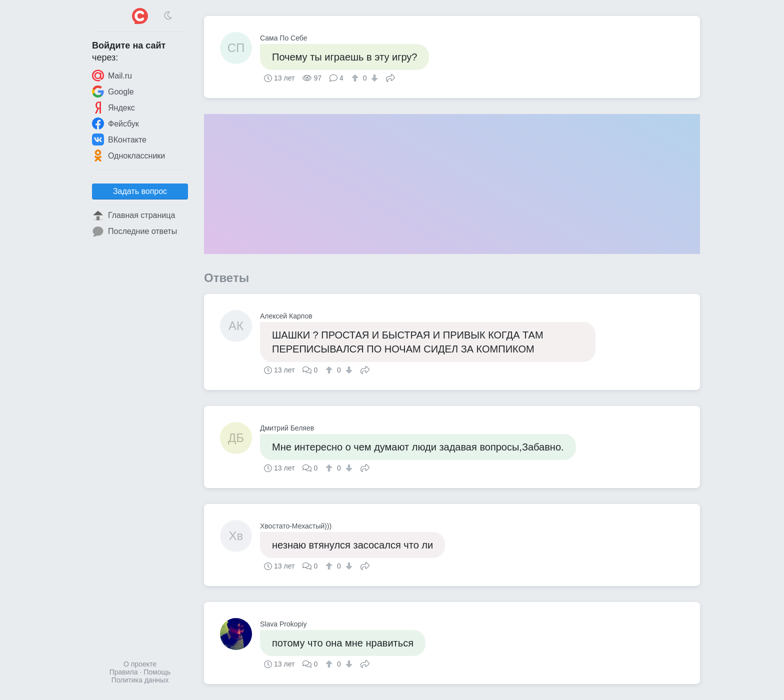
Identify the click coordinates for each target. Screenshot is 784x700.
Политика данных (140, 680)
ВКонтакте (119, 139)
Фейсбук (115, 123)
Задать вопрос (140, 191)
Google (113, 91)
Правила (124, 672)
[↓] (373, 78)
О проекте (140, 664)
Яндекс (113, 107)
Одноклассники (128, 155)
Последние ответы (134, 231)
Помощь (157, 672)
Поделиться (390, 77)
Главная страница (133, 215)
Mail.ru (112, 75)
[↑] (356, 78)
